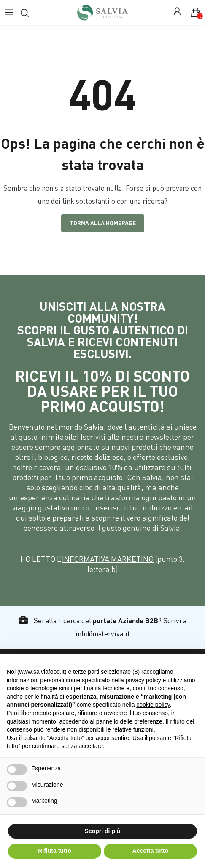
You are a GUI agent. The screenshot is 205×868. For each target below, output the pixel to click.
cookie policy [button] (153, 705)
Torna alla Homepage (103, 223)
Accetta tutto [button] (151, 851)
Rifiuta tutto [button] (55, 851)
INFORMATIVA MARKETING (108, 559)
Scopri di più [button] (103, 831)
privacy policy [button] (143, 680)
